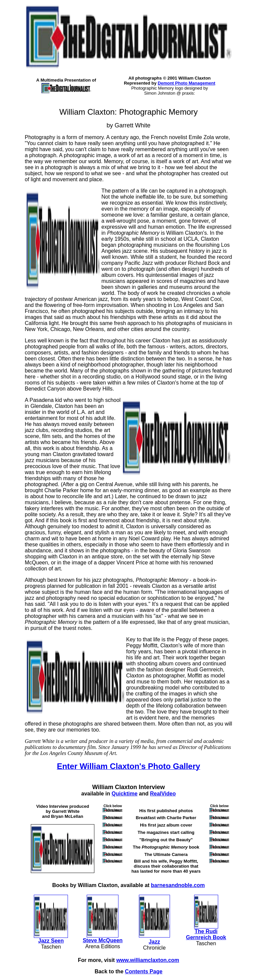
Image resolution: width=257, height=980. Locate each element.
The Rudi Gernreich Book (206, 934)
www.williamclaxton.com (148, 960)
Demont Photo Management (186, 83)
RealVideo (163, 794)
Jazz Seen (51, 941)
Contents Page (144, 971)
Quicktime (124, 794)
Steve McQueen (103, 940)
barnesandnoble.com (178, 885)
